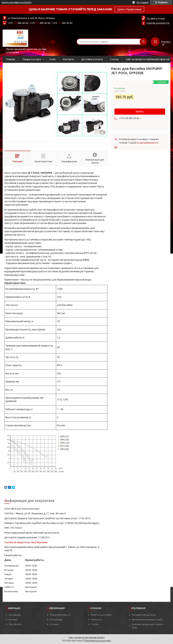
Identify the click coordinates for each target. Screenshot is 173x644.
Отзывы (54, 624)
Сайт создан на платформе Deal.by (86, 637)
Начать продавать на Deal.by (17, 2)
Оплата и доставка (101, 615)
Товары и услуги (32, 59)
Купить (140, 111)
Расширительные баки (144, 615)
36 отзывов (142, 2)
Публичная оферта (60, 615)
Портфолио (15, 624)
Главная (11, 59)
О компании (56, 619)
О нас (53, 59)
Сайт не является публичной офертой (148, 59)
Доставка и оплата (92, 59)
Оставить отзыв (156, 18)
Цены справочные (129, 9)
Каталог (13, 619)
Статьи (114, 59)
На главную (15, 615)
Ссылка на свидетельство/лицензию (26, 542)
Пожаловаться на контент (98, 641)
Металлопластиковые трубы (147, 619)
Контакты (69, 59)
